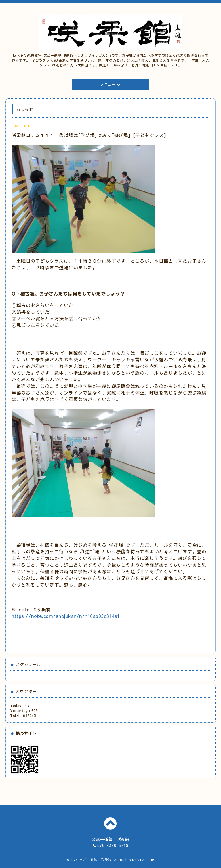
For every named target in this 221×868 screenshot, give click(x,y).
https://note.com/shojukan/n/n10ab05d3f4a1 (66, 616)
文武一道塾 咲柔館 (95, 860)
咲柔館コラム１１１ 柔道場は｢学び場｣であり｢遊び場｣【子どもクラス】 (90, 135)
